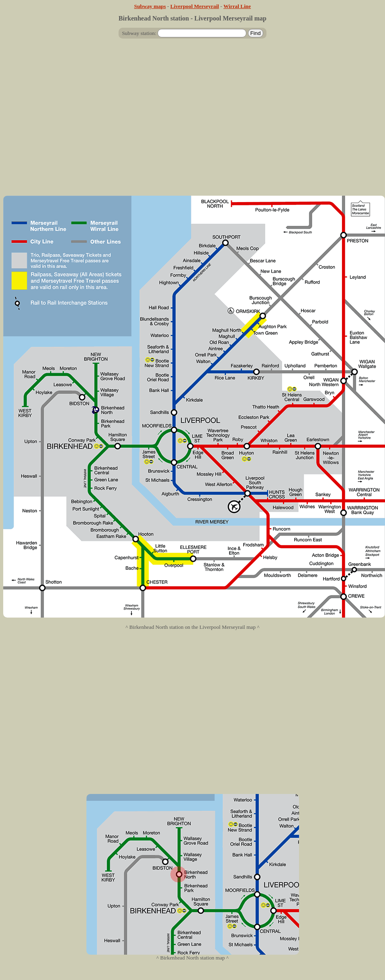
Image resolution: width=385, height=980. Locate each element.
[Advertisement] (191, 120)
